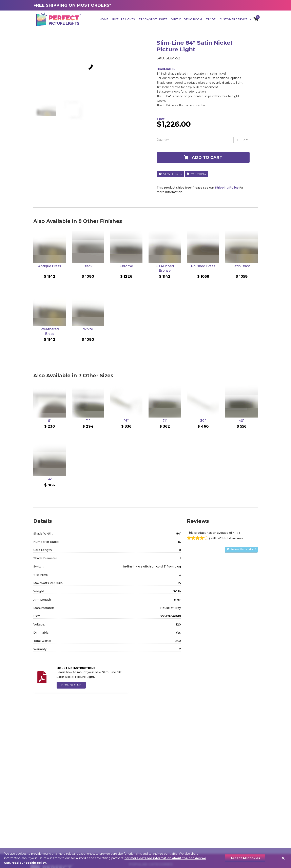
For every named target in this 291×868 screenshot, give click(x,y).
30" (203, 421)
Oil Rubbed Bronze (165, 268)
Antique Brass (50, 266)
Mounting (196, 174)
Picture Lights (123, 19)
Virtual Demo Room (187, 19)
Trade (211, 19)
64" (50, 479)
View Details (170, 174)
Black (88, 266)
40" (242, 421)
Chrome (126, 266)
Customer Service (236, 19)
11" (88, 421)
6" (50, 421)
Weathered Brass (50, 331)
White (88, 329)
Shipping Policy (227, 188)
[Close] (283, 858)
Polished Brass (203, 266)
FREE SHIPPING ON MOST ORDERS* (72, 5)
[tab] (203, 140)
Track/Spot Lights (153, 19)
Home (104, 19)
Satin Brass (241, 266)
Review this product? (241, 549)
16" (126, 421)
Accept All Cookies (245, 858)
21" (165, 421)
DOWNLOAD (71, 685)
